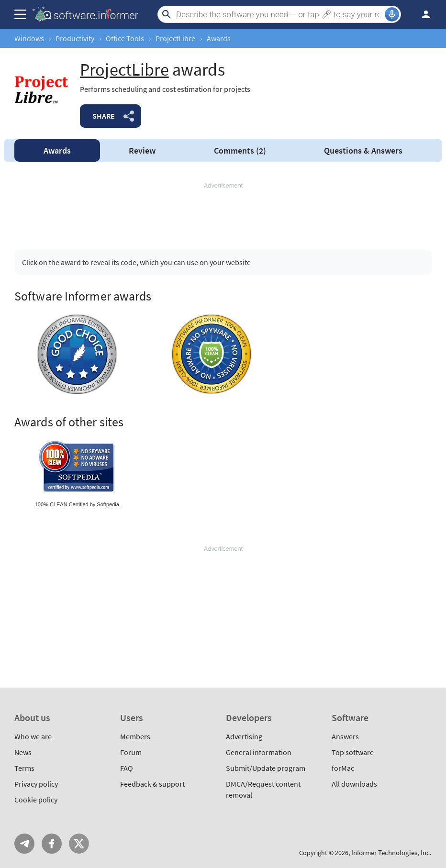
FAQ (127, 768)
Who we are (33, 736)
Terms (24, 768)
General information (259, 752)
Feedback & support (152, 784)
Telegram (24, 844)
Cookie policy (36, 800)
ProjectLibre (175, 38)
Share (104, 116)
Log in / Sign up (422, 14)
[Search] (279, 14)
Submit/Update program (266, 768)
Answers (363, 150)
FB (52, 844)
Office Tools (125, 38)
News (23, 752)
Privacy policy (36, 784)
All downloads (354, 784)
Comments (240, 150)
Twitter (79, 844)
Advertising (244, 736)
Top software (353, 752)
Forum (131, 752)
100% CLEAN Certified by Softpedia (77, 504)
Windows (29, 38)
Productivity (75, 38)
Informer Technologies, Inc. (391, 852)
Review (142, 150)
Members (135, 736)
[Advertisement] (223, 212)
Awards (57, 150)
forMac (343, 768)
